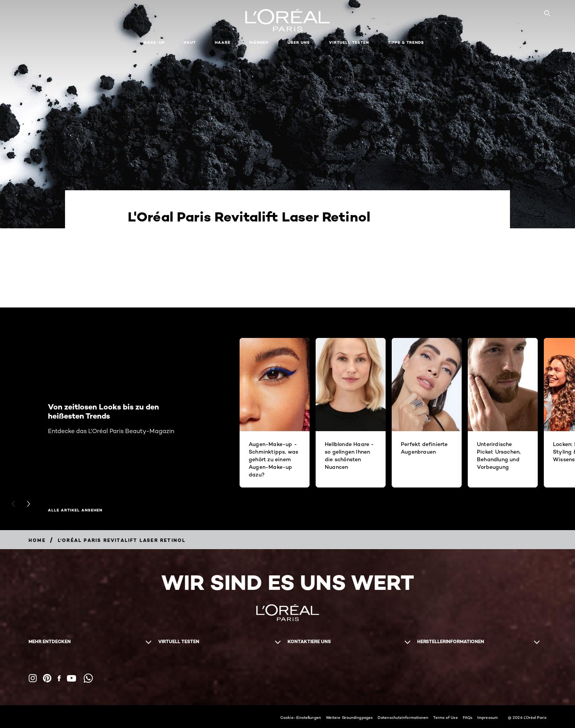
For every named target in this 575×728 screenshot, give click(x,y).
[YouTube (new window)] (71, 678)
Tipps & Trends (406, 42)
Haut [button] (190, 42)
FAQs (468, 717)
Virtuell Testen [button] (349, 42)
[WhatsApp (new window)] (88, 678)
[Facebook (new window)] (59, 678)
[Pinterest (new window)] (47, 678)
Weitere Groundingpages (349, 717)
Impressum (488, 717)
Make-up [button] (154, 42)
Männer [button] (259, 42)
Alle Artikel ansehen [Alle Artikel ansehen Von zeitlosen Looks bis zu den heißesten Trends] (75, 510)
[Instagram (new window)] (33, 678)
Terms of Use (445, 717)
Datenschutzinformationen (403, 717)
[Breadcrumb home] (37, 540)
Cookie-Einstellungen (301, 717)
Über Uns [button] (299, 42)
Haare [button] (223, 42)
